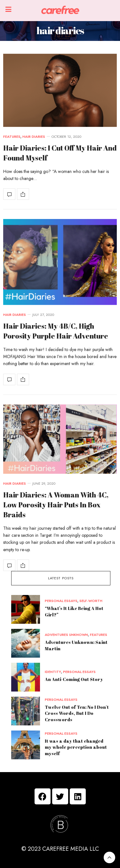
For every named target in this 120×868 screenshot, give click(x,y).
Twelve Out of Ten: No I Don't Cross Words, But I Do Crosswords (77, 713)
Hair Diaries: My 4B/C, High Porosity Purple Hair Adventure (56, 331)
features (12, 137)
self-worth (91, 601)
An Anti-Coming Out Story (74, 679)
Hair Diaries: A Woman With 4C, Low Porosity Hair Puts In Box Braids (56, 505)
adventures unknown (66, 635)
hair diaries (34, 137)
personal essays (61, 601)
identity (53, 672)
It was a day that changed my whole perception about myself (76, 747)
